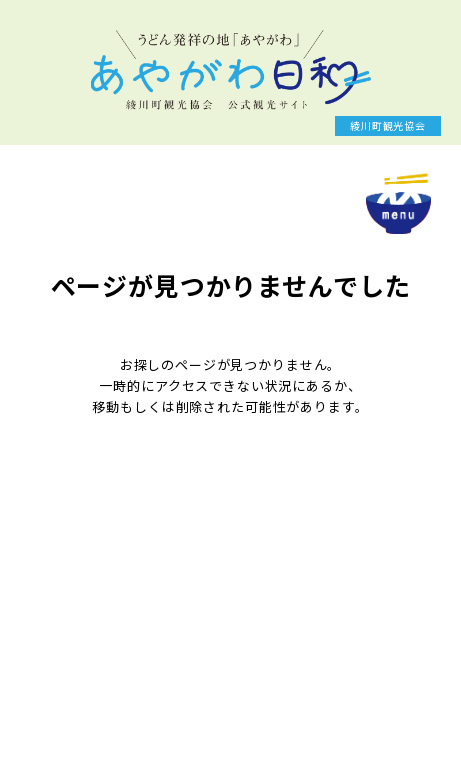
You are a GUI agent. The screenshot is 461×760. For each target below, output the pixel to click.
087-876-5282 (100, 638)
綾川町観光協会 (388, 125)
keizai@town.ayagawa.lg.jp (149, 657)
